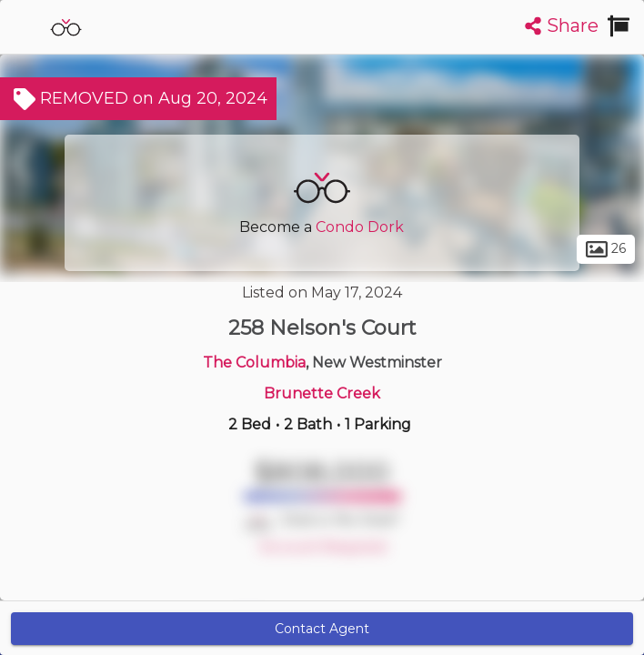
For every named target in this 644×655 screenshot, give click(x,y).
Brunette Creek (322, 393)
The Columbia (254, 363)
